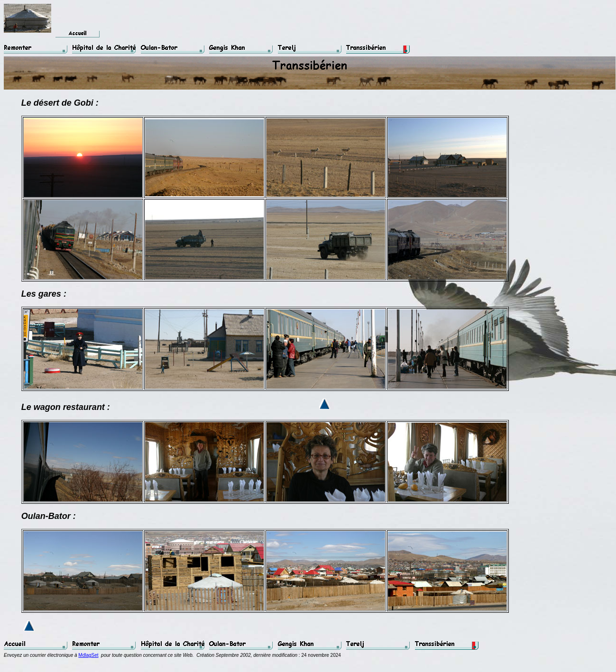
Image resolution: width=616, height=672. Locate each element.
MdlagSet (88, 655)
